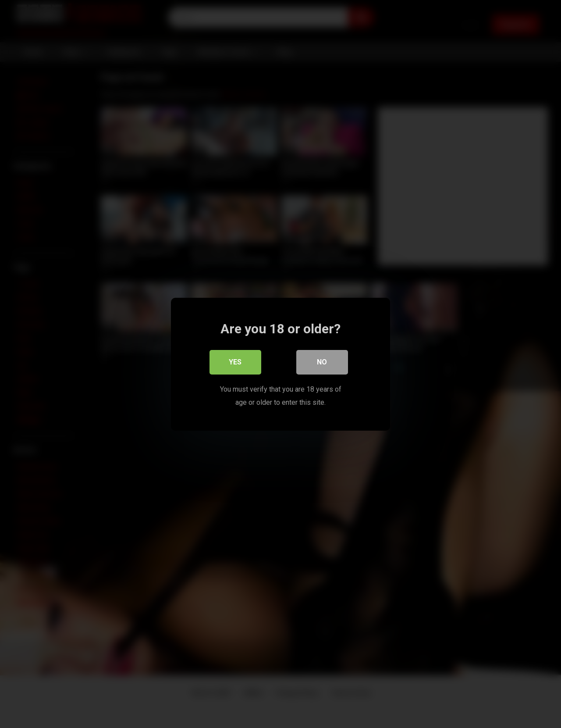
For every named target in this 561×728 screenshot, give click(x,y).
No (322, 362)
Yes (236, 362)
